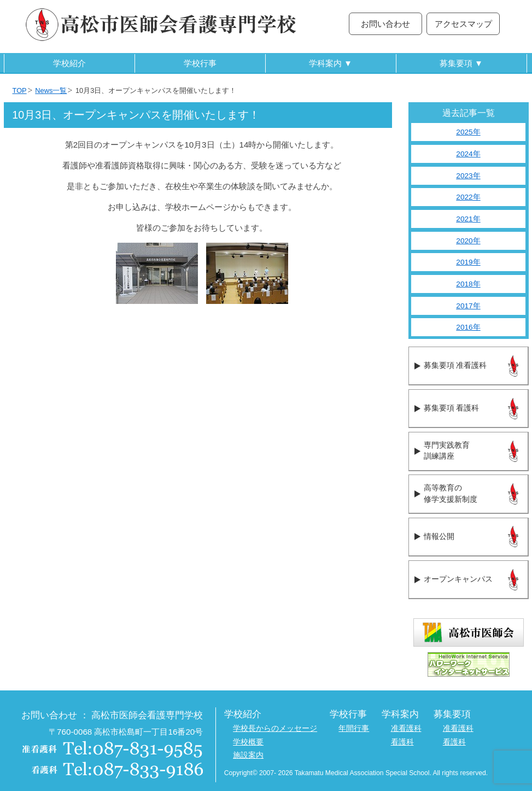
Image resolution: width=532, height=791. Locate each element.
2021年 (468, 219)
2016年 (468, 327)
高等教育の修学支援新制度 (451, 494)
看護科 (402, 742)
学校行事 (200, 63)
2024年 (468, 154)
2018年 (468, 284)
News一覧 (51, 90)
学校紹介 (69, 63)
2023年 (468, 176)
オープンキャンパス (458, 579)
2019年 (468, 262)
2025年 (468, 132)
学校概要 (248, 742)
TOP (20, 90)
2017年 (468, 306)
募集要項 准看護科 (455, 365)
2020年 (468, 241)
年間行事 (354, 728)
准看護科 (406, 728)
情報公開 (439, 537)
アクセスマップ (463, 24)
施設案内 (248, 755)
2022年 (468, 197)
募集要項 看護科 (451, 408)
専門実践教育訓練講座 (447, 451)
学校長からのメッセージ (275, 728)
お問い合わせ (385, 24)
